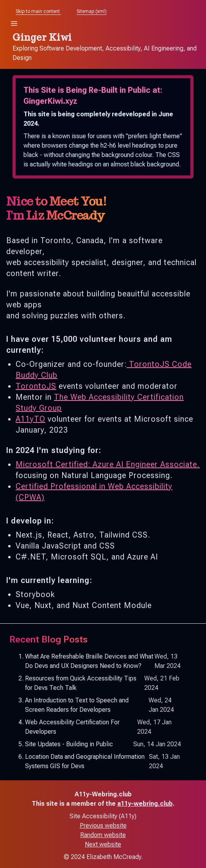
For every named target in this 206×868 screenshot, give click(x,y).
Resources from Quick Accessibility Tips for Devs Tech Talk (103, 683)
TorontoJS (36, 386)
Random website (103, 835)
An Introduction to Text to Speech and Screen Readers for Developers (103, 705)
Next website (103, 844)
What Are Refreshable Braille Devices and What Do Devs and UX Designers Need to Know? (103, 661)
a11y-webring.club (145, 804)
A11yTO (30, 419)
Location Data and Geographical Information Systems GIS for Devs (103, 762)
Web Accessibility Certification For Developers (103, 727)
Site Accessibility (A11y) (103, 816)
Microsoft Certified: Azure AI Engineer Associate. (108, 464)
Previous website (103, 826)
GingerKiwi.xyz (50, 101)
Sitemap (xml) (92, 11)
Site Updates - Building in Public (103, 744)
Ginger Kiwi (42, 37)
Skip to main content (38, 11)
